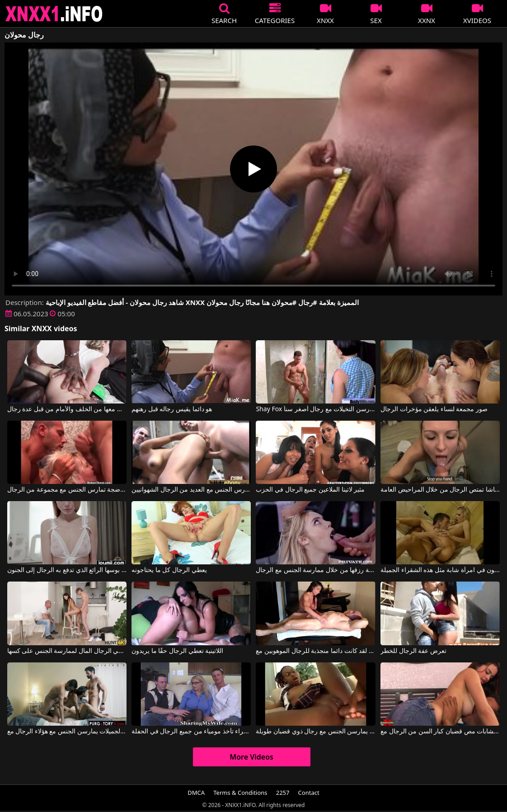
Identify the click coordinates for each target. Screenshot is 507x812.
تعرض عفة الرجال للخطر (413, 651)
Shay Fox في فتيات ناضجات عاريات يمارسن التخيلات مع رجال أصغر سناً (315, 409)
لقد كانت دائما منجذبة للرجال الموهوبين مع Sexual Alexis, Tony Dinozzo (315, 651)
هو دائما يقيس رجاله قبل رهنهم (172, 409)
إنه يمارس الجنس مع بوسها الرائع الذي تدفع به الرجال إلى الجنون (67, 570)
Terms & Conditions (240, 793)
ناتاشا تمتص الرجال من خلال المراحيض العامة (440, 490)
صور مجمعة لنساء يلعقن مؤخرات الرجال (434, 409)
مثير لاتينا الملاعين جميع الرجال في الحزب (310, 490)
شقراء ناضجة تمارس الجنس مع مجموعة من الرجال (67, 490)
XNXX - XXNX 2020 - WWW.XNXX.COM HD (54, 14)
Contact (309, 793)
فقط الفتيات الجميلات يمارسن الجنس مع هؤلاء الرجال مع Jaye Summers (67, 732)
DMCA (196, 793)
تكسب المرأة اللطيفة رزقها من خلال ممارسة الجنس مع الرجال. (315, 570)
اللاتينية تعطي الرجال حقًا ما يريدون (177, 651)
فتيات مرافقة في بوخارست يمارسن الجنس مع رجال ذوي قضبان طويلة (315, 732)
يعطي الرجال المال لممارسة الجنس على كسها (67, 651)
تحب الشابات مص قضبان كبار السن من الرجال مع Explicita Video (440, 732)
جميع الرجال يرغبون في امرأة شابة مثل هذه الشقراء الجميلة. (440, 570)
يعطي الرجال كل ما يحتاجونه (169, 570)
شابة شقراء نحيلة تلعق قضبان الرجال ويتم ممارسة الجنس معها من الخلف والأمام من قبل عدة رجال (67, 409)
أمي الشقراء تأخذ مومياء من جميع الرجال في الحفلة (191, 732)
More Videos (251, 757)
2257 (283, 793)
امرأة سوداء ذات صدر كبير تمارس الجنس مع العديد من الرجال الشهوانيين (191, 490)
